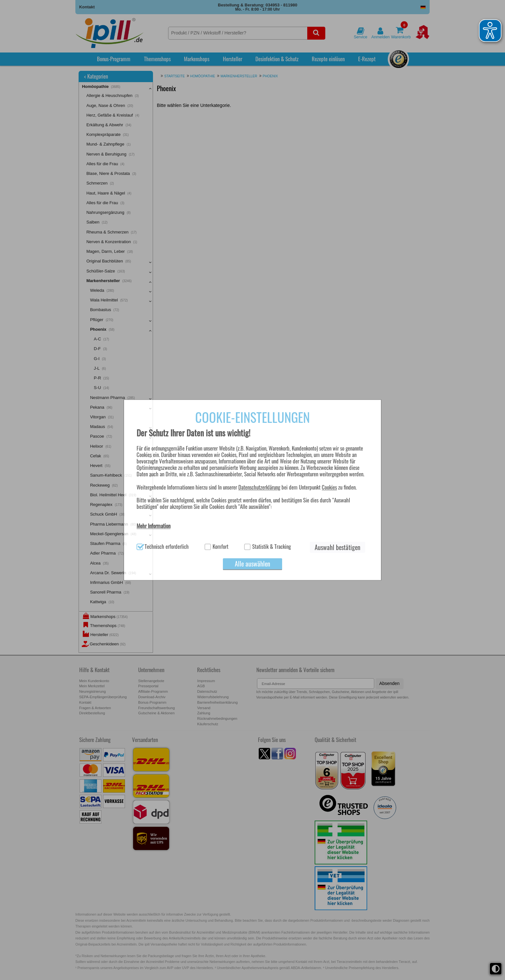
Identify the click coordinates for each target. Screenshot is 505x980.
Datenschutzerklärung (259, 487)
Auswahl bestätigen (338, 547)
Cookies (329, 487)
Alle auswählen (252, 564)
